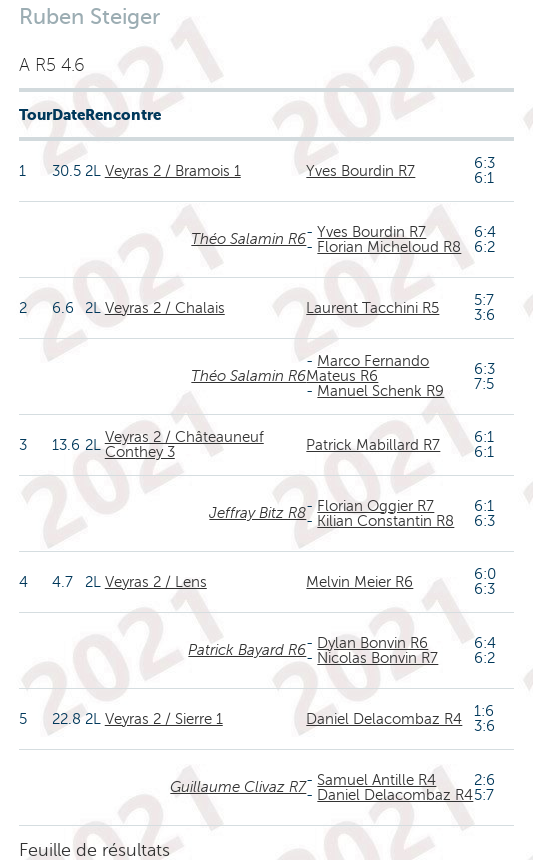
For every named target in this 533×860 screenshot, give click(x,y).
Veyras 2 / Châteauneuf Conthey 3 (184, 444)
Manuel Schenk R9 (380, 391)
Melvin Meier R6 (359, 582)
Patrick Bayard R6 (247, 650)
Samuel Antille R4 (376, 780)
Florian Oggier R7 (375, 506)
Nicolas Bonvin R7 (377, 658)
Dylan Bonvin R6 (372, 643)
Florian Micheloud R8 (389, 247)
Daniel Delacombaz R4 (384, 719)
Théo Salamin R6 (248, 239)
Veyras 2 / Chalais (165, 308)
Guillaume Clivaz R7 (238, 787)
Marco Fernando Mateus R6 (367, 368)
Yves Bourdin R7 (360, 171)
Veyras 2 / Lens (156, 582)
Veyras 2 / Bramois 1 (173, 171)
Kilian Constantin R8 (385, 521)
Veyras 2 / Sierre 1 (164, 719)
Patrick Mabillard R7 (373, 445)
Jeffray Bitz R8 (257, 513)
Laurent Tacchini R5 (372, 308)
